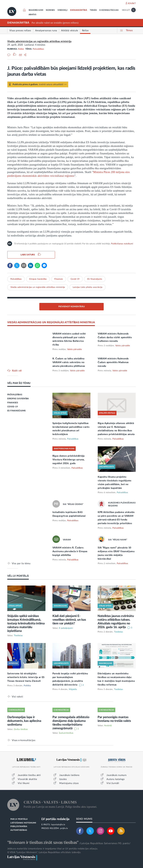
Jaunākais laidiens (69, 775)
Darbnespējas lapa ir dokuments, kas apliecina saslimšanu (24, 721)
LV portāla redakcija (55, 819)
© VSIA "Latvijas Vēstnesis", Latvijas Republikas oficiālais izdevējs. (44, 852)
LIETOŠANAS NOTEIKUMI (23, 823)
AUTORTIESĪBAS (19, 830)
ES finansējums (95, 279)
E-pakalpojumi (66, 628)
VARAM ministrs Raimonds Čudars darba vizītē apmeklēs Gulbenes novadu (115, 337)
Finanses (59, 279)
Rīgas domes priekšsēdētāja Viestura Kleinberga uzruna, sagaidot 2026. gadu (69, 460)
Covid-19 (75, 279)
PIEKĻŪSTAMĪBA (19, 827)
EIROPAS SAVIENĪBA (18, 399)
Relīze (21, 49)
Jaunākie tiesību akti (29, 775)
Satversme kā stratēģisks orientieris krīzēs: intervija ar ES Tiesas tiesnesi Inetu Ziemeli (26, 677)
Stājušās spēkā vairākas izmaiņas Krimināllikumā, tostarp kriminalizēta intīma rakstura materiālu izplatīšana (26, 623)
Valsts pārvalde (75, 349)
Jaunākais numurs (117, 775)
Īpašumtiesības (66, 733)
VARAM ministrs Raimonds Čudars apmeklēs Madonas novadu (113, 362)
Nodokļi (108, 726)
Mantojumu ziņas (69, 783)
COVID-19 (13, 407)
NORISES (50, 10)
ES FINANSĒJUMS (17, 411)
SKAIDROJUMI (36, 10)
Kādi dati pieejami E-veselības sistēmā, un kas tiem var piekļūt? (69, 620)
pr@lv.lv (64, 828)
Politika (27, 686)
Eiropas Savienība (38, 279)
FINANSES (13, 403)
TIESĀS (93, 10)
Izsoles (63, 779)
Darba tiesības (21, 729)
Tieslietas (18, 636)
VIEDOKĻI (62, 10)
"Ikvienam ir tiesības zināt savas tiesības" (43, 843)
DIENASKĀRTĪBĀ (79, 10)
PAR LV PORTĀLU (19, 819)
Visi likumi (24, 783)
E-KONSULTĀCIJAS (109, 10)
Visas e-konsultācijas (24, 740)
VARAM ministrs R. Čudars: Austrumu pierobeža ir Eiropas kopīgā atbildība (70, 551)
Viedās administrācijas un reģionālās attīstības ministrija (39, 41)
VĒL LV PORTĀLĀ (18, 576)
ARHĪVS (32, 15)
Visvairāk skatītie (27, 779)
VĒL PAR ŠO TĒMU (19, 383)
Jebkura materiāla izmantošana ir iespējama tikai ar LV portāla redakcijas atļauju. (53, 849)
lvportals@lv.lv (58, 825)
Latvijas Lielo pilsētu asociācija (88, 287)
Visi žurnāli (113, 783)
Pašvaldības (38, 49)
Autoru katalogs (116, 779)
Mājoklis (73, 689)
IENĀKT (132, 3)
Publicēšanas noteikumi (122, 244)
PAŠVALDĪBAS (15, 395)
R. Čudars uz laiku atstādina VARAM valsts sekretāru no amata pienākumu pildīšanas (69, 362)
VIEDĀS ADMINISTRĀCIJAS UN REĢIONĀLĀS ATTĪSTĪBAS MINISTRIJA (51, 322)
